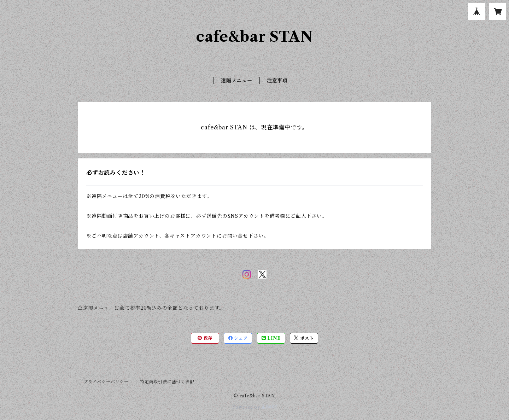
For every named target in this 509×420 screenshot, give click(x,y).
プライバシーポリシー (106, 382)
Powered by (255, 407)
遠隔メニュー (237, 81)
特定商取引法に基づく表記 (167, 382)
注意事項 (277, 81)
